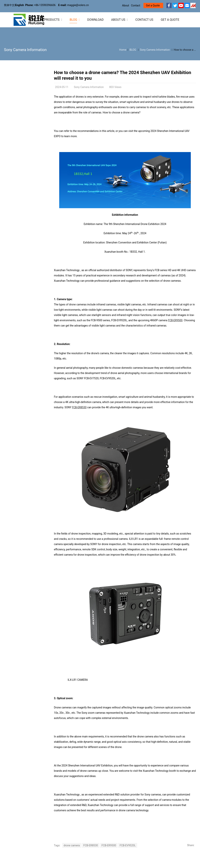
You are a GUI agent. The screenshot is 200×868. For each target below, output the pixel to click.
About (125, 5)
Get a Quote (153, 5)
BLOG (133, 50)
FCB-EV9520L (128, 845)
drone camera (72, 845)
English (20, 5)
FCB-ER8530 (79, 407)
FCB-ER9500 (175, 320)
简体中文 (9, 5)
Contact (136, 5)
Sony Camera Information (25, 50)
